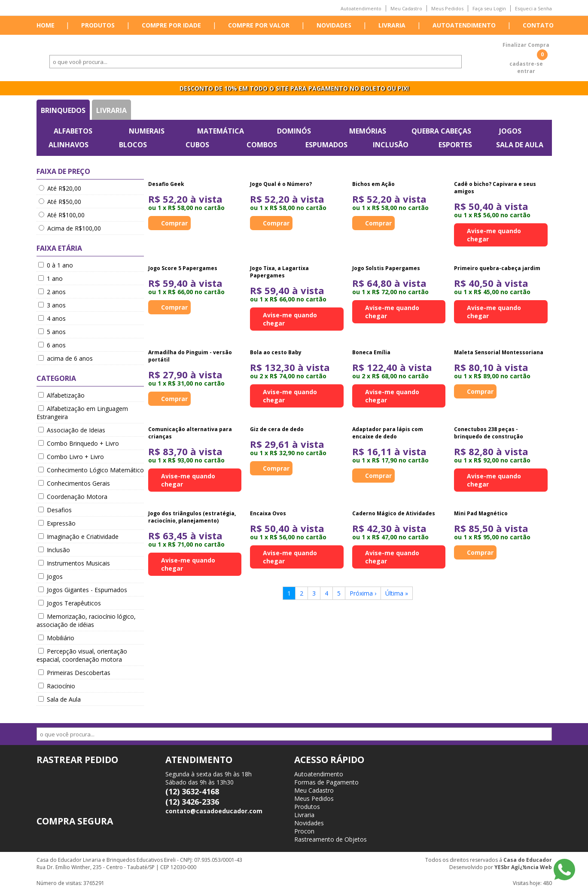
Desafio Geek (166, 184)
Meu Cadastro (406, 8)
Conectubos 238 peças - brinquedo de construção (489, 433)
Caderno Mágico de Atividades (394, 513)
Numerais (147, 131)
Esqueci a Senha (533, 8)
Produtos (98, 25)
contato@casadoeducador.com (214, 811)
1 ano (50, 278)
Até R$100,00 (62, 215)
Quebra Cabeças (441, 131)
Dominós (294, 131)
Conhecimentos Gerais (74, 483)
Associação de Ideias (72, 430)
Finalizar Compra (526, 45)
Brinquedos (63, 110)
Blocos (133, 145)
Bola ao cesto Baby (276, 352)
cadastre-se (526, 64)
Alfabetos (73, 131)
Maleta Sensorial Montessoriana (499, 352)
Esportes (455, 145)
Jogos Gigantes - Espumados (83, 590)
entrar (526, 71)
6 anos (52, 345)
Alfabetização (61, 395)
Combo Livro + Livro (71, 457)
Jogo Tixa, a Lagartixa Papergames (279, 272)
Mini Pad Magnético (481, 513)
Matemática (221, 131)
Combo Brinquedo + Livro (79, 443)
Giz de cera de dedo (277, 429)
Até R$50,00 (60, 202)
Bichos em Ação (373, 184)
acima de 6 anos (66, 358)
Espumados (326, 145)
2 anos (52, 292)
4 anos (52, 318)
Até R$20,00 (60, 188)
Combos (262, 145)
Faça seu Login (489, 8)
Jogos (510, 131)
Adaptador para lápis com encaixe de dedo (388, 433)
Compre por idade (171, 25)
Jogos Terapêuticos (70, 603)
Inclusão (391, 145)
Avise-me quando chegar (494, 235)
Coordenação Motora (73, 497)
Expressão (57, 523)
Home (46, 25)
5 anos (52, 332)
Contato (538, 25)
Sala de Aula (520, 145)
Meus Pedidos (447, 8)
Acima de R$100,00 (70, 228)
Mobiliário (56, 638)
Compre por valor (259, 25)
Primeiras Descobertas (74, 673)
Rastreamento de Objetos (331, 839)
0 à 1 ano (56, 265)
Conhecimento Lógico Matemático (91, 470)
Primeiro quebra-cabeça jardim (497, 268)
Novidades (334, 25)
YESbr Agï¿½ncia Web (523, 867)
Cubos (197, 145)
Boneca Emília (371, 352)
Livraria (392, 25)
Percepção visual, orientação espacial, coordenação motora (82, 655)
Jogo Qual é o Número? (281, 184)
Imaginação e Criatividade (78, 537)
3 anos (52, 305)
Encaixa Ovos (268, 513)
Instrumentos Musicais (74, 563)
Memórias (368, 131)
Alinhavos (69, 145)
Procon (304, 831)
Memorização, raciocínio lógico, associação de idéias (86, 620)
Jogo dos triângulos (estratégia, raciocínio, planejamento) (192, 517)
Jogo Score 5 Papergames (183, 268)
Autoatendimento (361, 8)
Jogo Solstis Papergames (386, 268)
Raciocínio (57, 686)
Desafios (55, 510)
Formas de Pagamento (326, 782)
